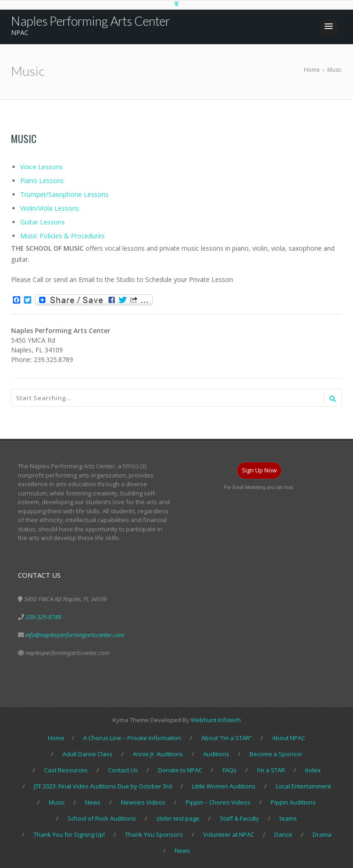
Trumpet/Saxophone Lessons (64, 194)
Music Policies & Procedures (63, 236)
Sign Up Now (259, 470)
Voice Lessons (42, 167)
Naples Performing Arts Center (91, 21)
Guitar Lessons (43, 222)
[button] (329, 27)
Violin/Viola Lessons (50, 208)
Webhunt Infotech (216, 720)
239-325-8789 (43, 617)
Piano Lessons (42, 181)
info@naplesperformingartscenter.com (75, 635)
